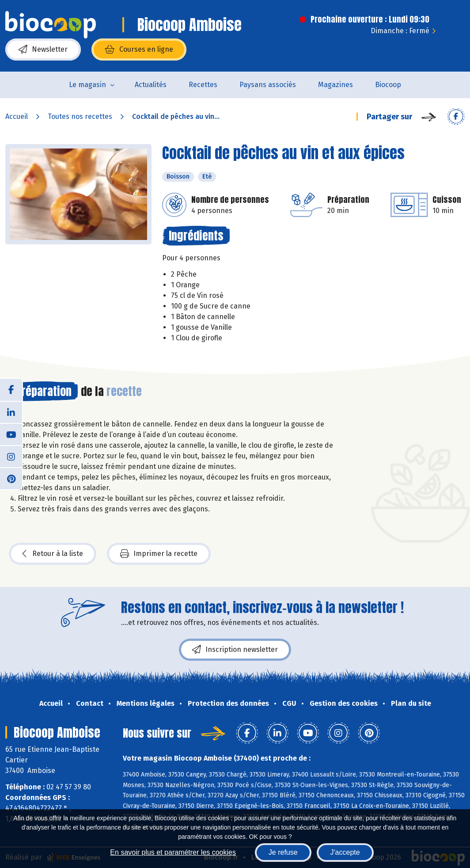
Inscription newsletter (235, 650)
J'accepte (345, 852)
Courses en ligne (139, 49)
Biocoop (388, 85)
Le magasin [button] (87, 85)
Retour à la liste (53, 554)
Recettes (203, 85)
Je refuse (283, 852)
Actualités (151, 85)
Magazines (335, 85)
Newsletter (43, 49)
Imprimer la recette (159, 554)
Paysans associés (268, 85)
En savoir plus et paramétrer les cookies (173, 852)
